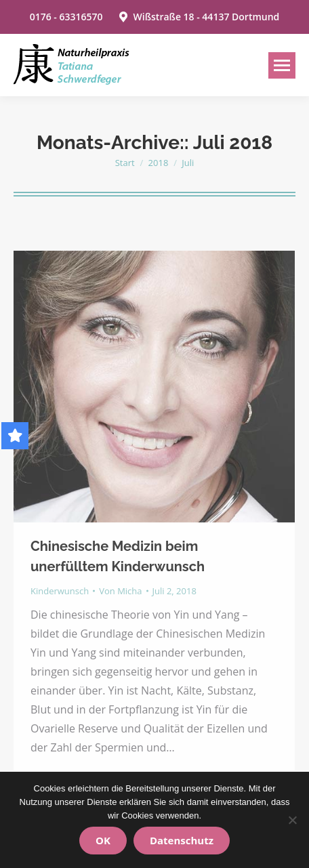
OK (103, 840)
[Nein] (292, 820)
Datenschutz (182, 840)
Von (120, 591)
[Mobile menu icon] (282, 65)
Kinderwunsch (60, 591)
